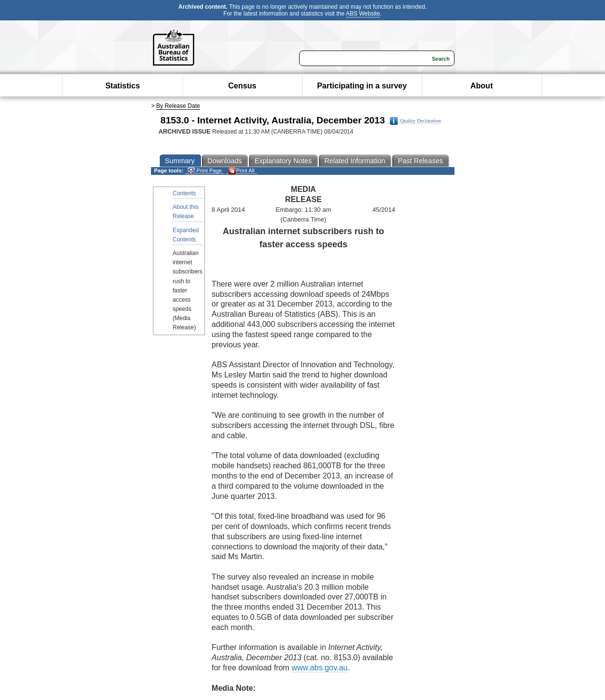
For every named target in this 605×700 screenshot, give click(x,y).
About (482, 86)
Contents (185, 193)
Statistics (123, 86)
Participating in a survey (362, 86)
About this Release (186, 212)
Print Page (205, 171)
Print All (241, 171)
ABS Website (363, 14)
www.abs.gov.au (319, 668)
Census (242, 86)
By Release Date (178, 106)
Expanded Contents (186, 235)
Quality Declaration (415, 121)
